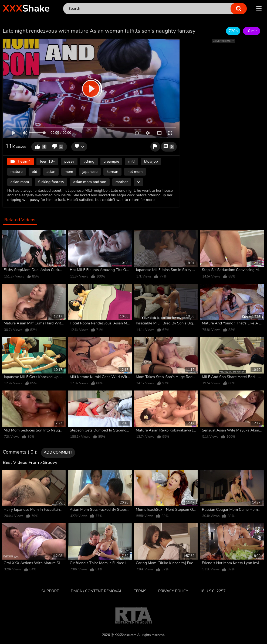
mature (17, 172)
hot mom (135, 172)
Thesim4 (21, 162)
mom (69, 172)
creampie (111, 161)
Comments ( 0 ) (19, 452)
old (35, 172)
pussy (69, 161)
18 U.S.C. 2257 (213, 591)
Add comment (58, 452)
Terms (140, 591)
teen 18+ (47, 161)
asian (51, 172)
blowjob (151, 161)
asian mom (20, 182)
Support (50, 591)
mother (122, 182)
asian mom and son (90, 182)
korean (112, 172)
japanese (90, 172)
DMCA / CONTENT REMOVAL (96, 591)
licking (89, 161)
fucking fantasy (51, 182)
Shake (26, 8)
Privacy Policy (173, 591)
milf (131, 161)
